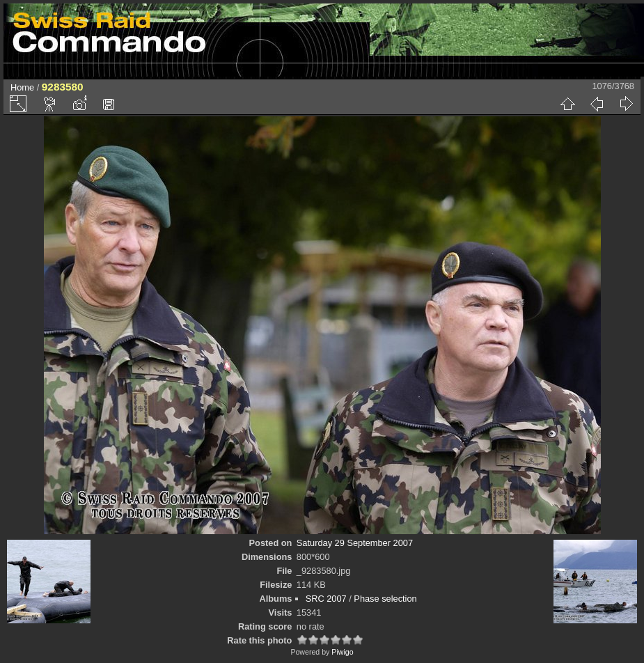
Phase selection (385, 599)
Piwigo (342, 652)
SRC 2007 (326, 599)
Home (22, 87)
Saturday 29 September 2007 (355, 543)
